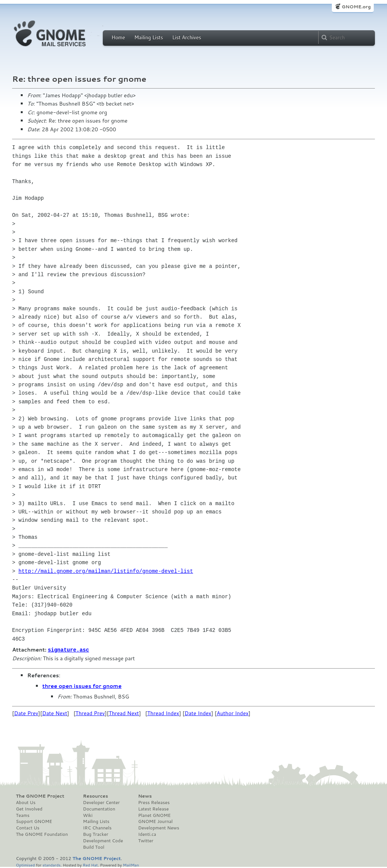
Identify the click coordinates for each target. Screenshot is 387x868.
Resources (96, 796)
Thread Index (163, 713)
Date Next (54, 713)
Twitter (146, 840)
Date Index (198, 713)
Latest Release (153, 809)
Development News (159, 828)
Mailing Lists (149, 37)
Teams (23, 815)
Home (118, 37)
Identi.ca (147, 834)
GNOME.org (356, 7)
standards (51, 864)
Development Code (103, 840)
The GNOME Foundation (42, 834)
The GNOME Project (40, 796)
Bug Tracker (96, 834)
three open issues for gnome (82, 686)
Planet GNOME (154, 815)
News (145, 796)
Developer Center (101, 802)
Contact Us (28, 828)
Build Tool (94, 847)
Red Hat (90, 864)
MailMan (131, 864)
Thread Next (124, 713)
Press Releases (154, 802)
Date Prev (26, 713)
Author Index (232, 713)
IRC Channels (98, 828)
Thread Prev (90, 713)
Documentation (99, 809)
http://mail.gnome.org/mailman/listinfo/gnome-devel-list (106, 571)
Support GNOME (34, 821)
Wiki (88, 815)
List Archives (187, 37)
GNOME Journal (155, 821)
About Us (26, 802)
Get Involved (29, 809)
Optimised (25, 864)
